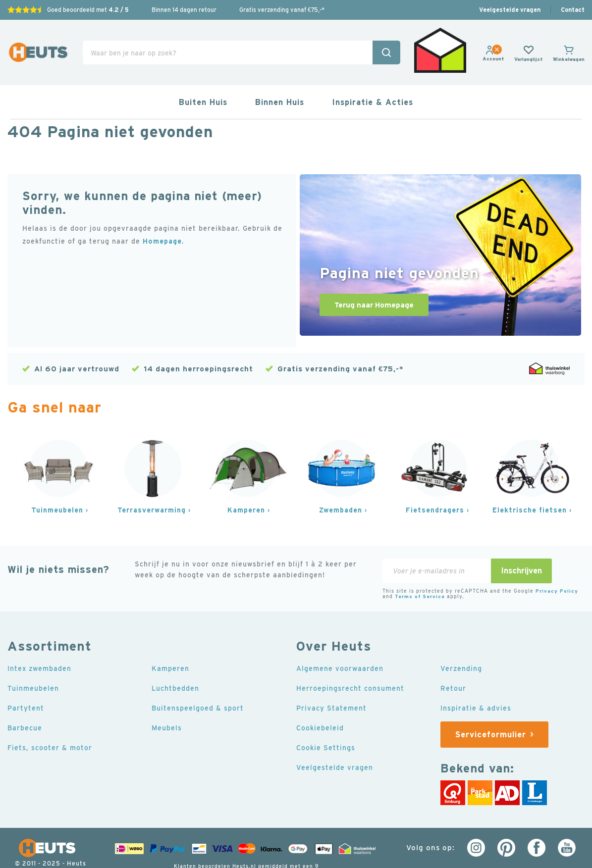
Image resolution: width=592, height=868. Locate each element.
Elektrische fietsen (530, 484)
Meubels (167, 702)
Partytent (26, 682)
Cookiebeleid (320, 702)
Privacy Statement (331, 682)
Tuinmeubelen (57, 484)
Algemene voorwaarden (340, 643)
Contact (573, 10)
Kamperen (246, 484)
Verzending (461, 643)
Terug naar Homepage (374, 280)
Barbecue (25, 702)
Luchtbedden (175, 663)
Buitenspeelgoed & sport (198, 682)
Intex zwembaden (39, 643)
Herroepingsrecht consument (350, 663)
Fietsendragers (435, 484)
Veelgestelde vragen (510, 10)
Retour (453, 663)
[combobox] (242, 40)
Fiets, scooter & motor (50, 722)
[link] (493, 47)
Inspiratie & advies (476, 682)
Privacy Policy (557, 565)
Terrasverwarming (152, 484)
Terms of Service (420, 571)
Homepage (162, 216)
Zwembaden (341, 484)
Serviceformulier (491, 709)
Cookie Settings (326, 722)
